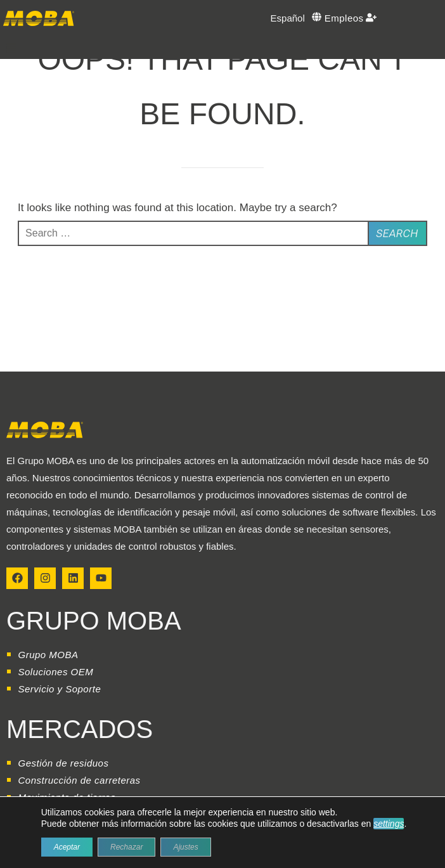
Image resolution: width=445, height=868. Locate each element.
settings (389, 824)
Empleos (344, 18)
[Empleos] (371, 17)
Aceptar (67, 847)
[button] (11, 48)
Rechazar (126, 847)
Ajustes (185, 847)
